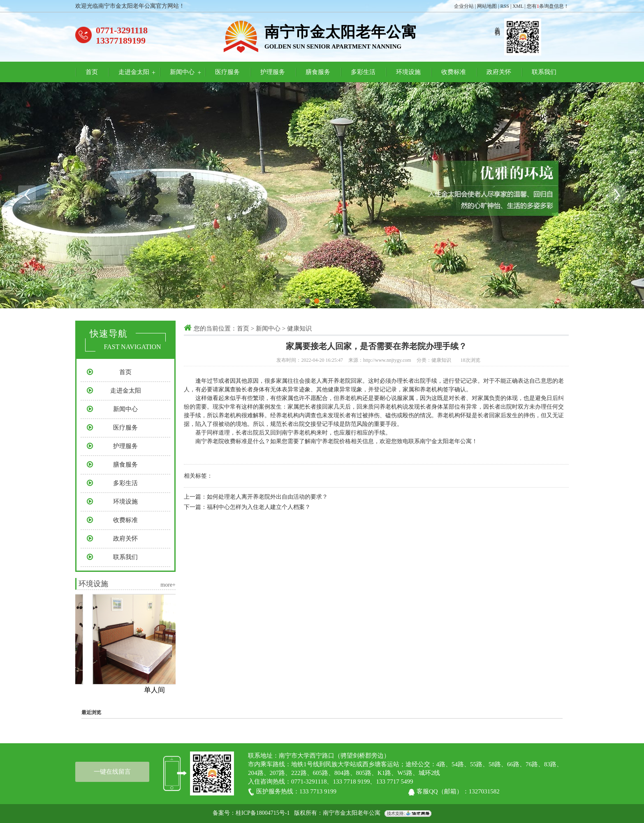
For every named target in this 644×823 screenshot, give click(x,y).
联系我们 (544, 72)
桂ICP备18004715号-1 (263, 813)
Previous (27, 194)
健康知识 (299, 328)
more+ (168, 585)
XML (518, 6)
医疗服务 (227, 72)
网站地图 (487, 6)
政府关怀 (499, 72)
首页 (92, 72)
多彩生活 (363, 72)
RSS (505, 6)
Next (617, 194)
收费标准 (454, 72)
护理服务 (273, 72)
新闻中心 (182, 72)
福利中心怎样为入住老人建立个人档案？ (259, 507)
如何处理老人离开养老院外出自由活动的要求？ (267, 497)
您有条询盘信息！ (548, 6)
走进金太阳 (134, 72)
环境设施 (408, 72)
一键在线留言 (112, 772)
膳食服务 (318, 72)
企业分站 (464, 6)
